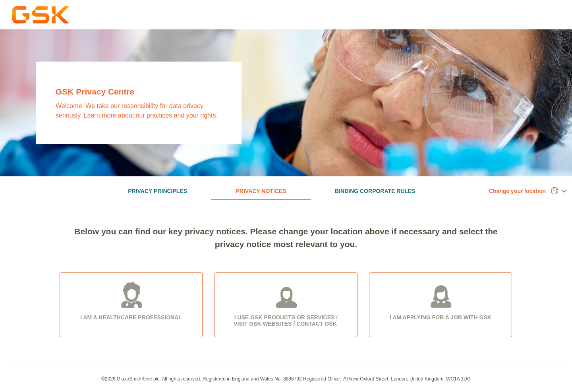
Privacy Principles (157, 191)
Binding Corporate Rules (375, 191)
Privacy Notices (261, 191)
